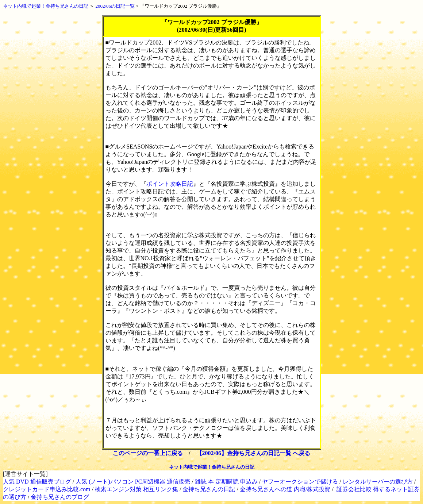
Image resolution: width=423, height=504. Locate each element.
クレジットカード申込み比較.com (47, 489)
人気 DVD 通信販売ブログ (37, 482)
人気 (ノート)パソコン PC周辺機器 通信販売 (133, 482)
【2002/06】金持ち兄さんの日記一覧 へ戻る (253, 453)
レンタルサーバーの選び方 (378, 482)
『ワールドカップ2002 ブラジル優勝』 (181, 6)
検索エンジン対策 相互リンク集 (136, 489)
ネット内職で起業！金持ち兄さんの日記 (46, 6)
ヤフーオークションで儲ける (300, 482)
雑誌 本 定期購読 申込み (226, 482)
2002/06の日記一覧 (115, 6)
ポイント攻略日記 (170, 184)
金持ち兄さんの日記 (209, 489)
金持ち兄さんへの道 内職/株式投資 (285, 489)
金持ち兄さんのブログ (60, 497)
